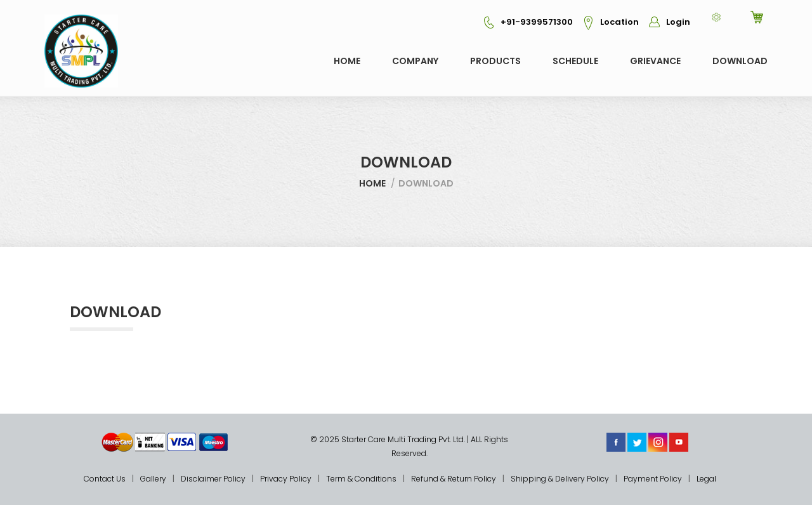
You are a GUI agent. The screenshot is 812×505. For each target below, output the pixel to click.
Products (495, 61)
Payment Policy (653, 479)
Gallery (153, 479)
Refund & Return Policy (454, 479)
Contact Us (105, 479)
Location (607, 22)
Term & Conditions (361, 479)
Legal (706, 479)
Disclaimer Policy (213, 479)
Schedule (575, 61)
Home (347, 61)
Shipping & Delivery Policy (560, 479)
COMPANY (415, 61)
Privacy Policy (286, 479)
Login (665, 22)
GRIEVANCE (655, 61)
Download (740, 61)
